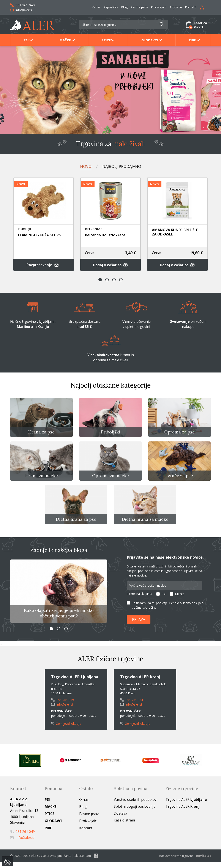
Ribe (192, 40)
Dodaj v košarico (111, 265)
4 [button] (121, 280)
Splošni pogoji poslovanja (135, 813)
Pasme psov (139, 7)
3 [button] (114, 280)
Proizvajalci (159, 7)
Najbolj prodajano (122, 166)
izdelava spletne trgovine (176, 862)
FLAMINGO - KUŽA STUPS (39, 235)
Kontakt (190, 7)
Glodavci (150, 40)
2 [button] (107, 280)
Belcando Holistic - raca (105, 235)
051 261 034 (132, 706)
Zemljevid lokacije (66, 730)
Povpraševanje (44, 265)
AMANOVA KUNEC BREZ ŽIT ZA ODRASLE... (175, 232)
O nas (96, 7)
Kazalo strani (124, 826)
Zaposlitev (111, 7)
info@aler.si (21, 10)
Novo (84, 166)
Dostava (120, 820)
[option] (110, 90)
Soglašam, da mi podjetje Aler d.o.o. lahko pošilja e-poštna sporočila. (168, 611)
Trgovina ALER (186, 806)
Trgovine (176, 7)
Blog (124, 7)
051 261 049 (22, 5)
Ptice (106, 40)
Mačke (65, 40)
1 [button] (100, 280)
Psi (26, 40)
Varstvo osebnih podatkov (135, 806)
